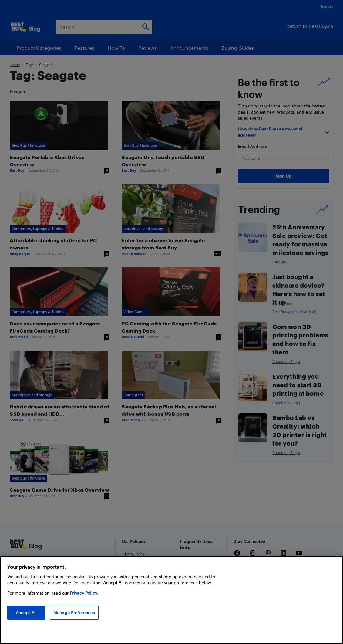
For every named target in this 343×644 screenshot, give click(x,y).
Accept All (26, 613)
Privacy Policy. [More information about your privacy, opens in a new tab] (84, 593)
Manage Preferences (74, 613)
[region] (171, 600)
